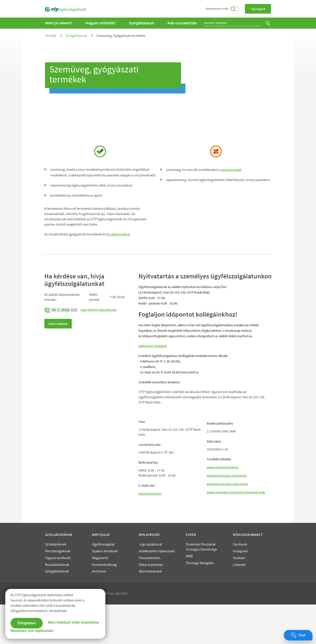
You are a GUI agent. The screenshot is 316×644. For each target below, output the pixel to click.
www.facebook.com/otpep (227, 515)
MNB (189, 596)
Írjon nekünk (58, 324)
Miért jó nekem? (59, 23)
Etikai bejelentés (151, 604)
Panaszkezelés (150, 597)
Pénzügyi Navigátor (200, 603)
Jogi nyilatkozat (151, 584)
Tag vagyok (258, 9)
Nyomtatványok (150, 611)
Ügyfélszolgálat (103, 584)
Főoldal (51, 36)
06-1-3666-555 (61, 310)
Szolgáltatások (142, 23)
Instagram (240, 591)
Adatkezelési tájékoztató (157, 591)
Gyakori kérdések (105, 591)
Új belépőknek (56, 584)
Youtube (239, 597)
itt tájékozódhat (118, 234)
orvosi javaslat (231, 170)
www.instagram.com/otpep (227, 523)
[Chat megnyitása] (298, 635)
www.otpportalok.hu (223, 507)
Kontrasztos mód (223, 8)
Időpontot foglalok (153, 346)
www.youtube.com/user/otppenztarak (236, 532)
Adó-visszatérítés (182, 23)
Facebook (240, 584)
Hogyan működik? (101, 23)
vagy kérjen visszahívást (99, 310)
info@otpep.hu (150, 533)
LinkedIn (239, 604)
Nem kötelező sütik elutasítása (74, 622)
